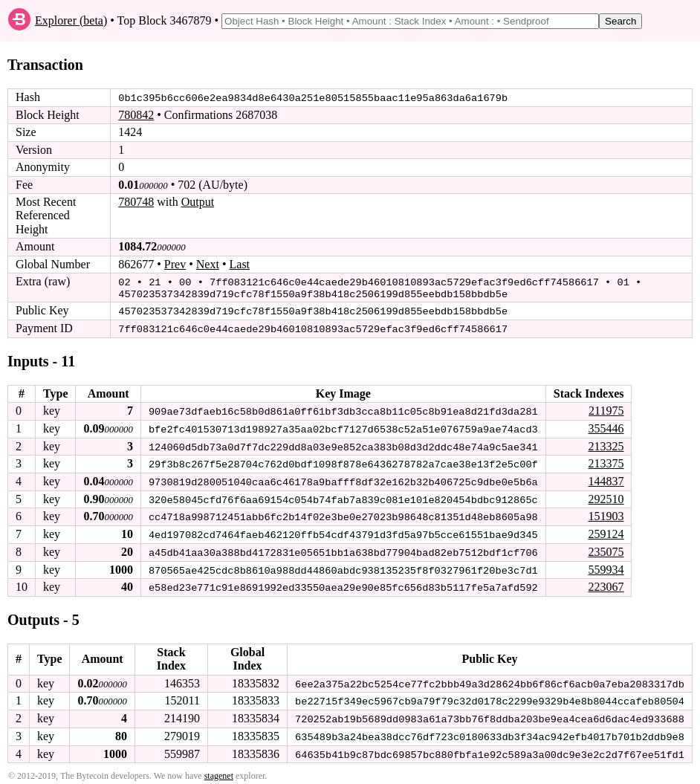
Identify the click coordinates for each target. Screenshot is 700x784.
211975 (606, 408)
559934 (606, 565)
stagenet (219, 770)
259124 (606, 530)
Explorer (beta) (71, 20)
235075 (606, 547)
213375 (606, 460)
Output (198, 202)
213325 (606, 443)
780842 (136, 115)
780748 (136, 202)
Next (208, 263)
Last (240, 263)
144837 (606, 478)
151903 (606, 513)
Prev (175, 263)
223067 (606, 582)
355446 (606, 426)
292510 (606, 495)
